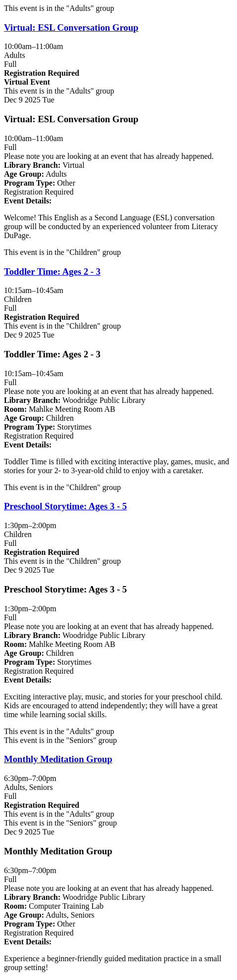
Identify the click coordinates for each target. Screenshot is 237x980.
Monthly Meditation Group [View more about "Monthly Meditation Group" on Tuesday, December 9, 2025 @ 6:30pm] (58, 759)
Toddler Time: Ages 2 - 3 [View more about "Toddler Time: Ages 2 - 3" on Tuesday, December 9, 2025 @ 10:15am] (52, 271)
